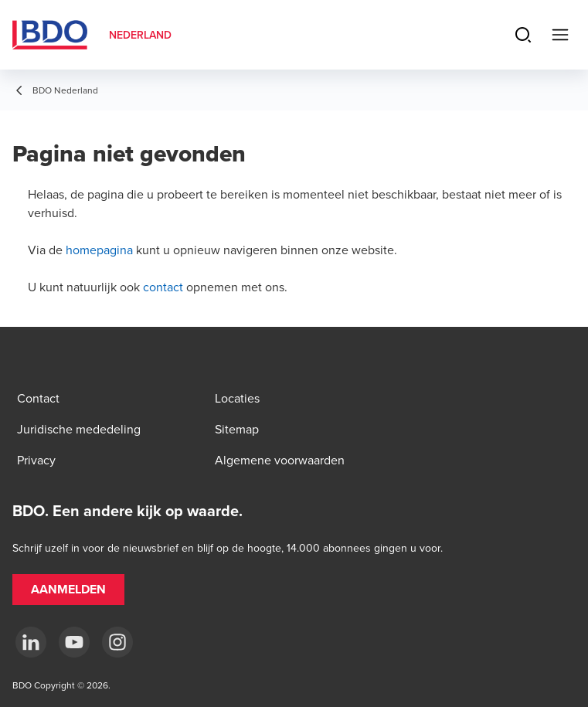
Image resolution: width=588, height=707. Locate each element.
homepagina (99, 250)
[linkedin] (31, 642)
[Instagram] (117, 642)
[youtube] (74, 642)
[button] (68, 590)
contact (163, 287)
